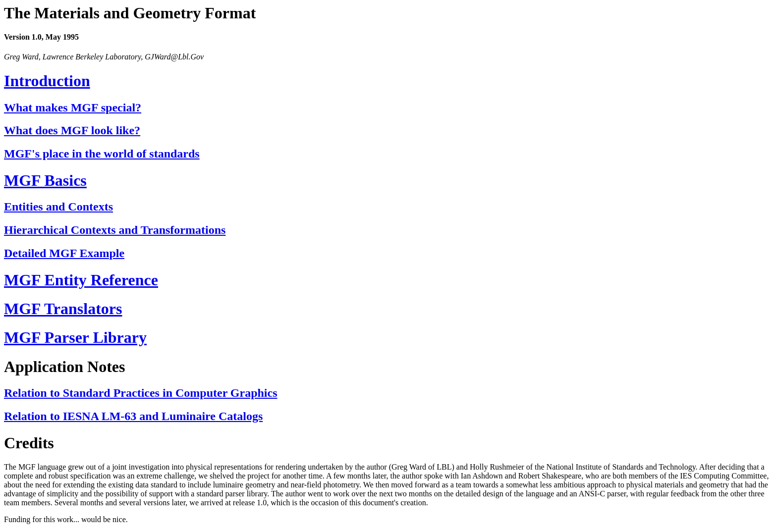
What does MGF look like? (72, 130)
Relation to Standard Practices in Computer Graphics (141, 393)
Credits (29, 443)
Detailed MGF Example (64, 253)
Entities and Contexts (58, 207)
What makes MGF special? (73, 107)
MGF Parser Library (75, 337)
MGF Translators (63, 309)
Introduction (47, 81)
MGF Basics (45, 180)
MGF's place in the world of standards (102, 154)
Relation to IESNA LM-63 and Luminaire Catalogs (133, 416)
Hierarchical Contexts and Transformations (115, 230)
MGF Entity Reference (81, 280)
